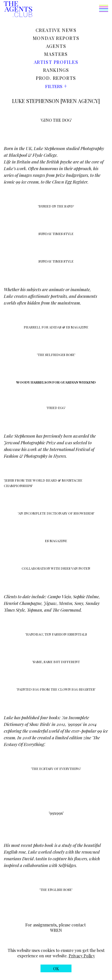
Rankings (56, 70)
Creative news (56, 30)
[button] (70, 10)
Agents (56, 46)
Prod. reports (56, 78)
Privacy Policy (82, 956)
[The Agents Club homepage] (18, 10)
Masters (56, 54)
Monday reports (56, 38)
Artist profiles (56, 62)
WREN (56, 930)
